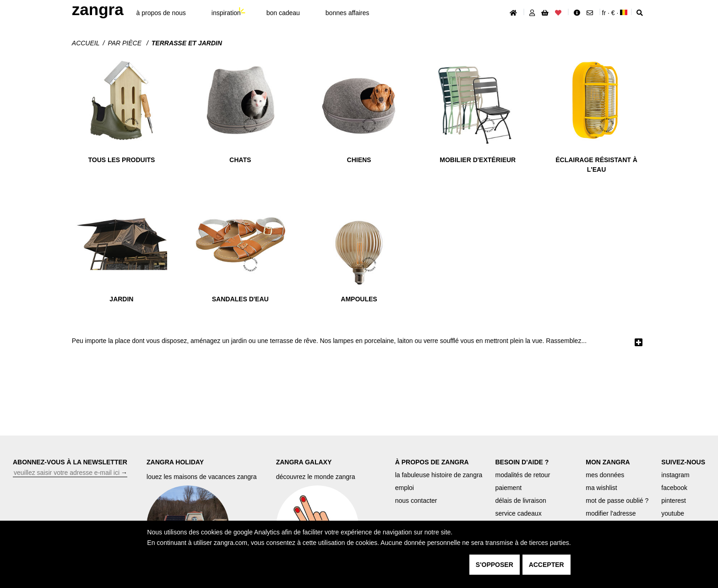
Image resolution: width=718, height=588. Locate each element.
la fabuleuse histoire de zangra (439, 475)
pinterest (674, 501)
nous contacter (416, 501)
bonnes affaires (347, 13)
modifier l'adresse (611, 513)
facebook (674, 488)
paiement (508, 488)
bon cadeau (283, 13)
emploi (405, 488)
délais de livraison (520, 501)
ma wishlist (601, 488)
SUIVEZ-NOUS (683, 462)
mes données (605, 475)
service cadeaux (518, 513)
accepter (547, 565)
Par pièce (125, 43)
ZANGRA (98, 9)
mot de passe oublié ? (617, 501)
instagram (675, 475)
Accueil (86, 43)
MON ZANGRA (608, 462)
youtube (673, 513)
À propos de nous (161, 13)
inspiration (226, 13)
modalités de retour (522, 475)
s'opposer (495, 565)
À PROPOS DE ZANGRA (432, 462)
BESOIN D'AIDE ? (522, 462)
